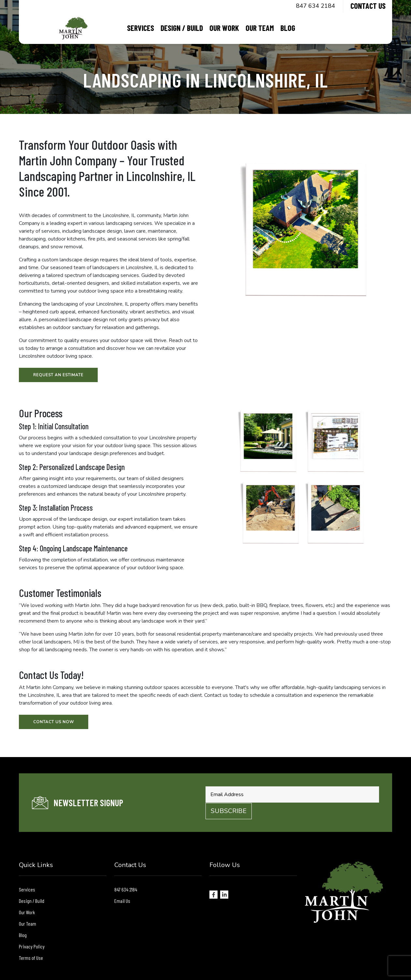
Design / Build (182, 28)
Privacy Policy (32, 946)
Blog (288, 28)
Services (141, 28)
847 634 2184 (316, 6)
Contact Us (368, 6)
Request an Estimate (58, 375)
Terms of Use (31, 958)
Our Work (224, 28)
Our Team (260, 28)
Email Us (122, 901)
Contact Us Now (54, 722)
